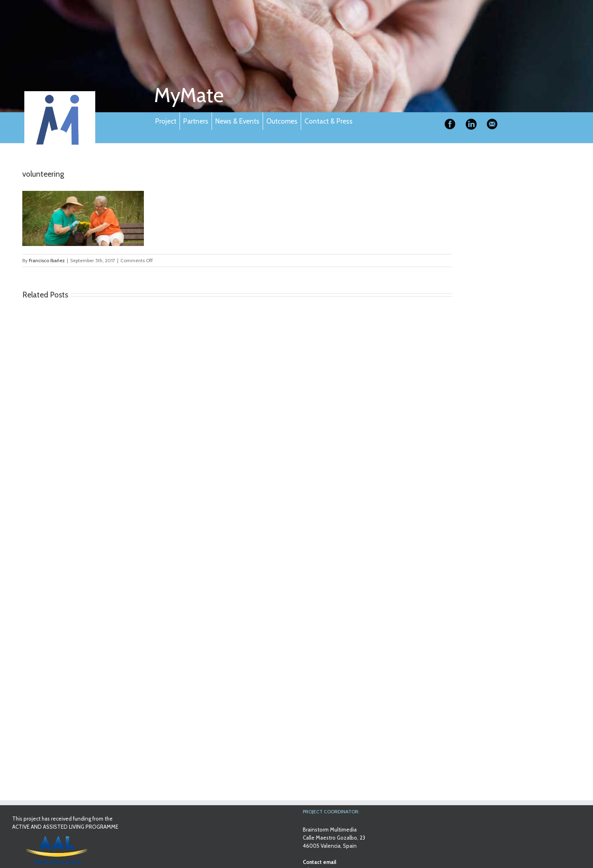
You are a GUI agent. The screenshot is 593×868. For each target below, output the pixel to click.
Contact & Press (329, 121)
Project (166, 121)
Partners (196, 121)
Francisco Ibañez (47, 260)
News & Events (237, 121)
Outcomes (282, 121)
